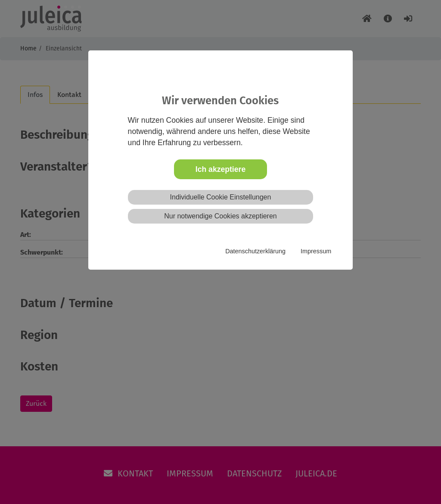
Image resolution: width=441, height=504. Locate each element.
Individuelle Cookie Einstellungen (221, 197)
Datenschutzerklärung (255, 251)
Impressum (316, 251)
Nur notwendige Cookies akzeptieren (220, 216)
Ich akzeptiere (220, 169)
